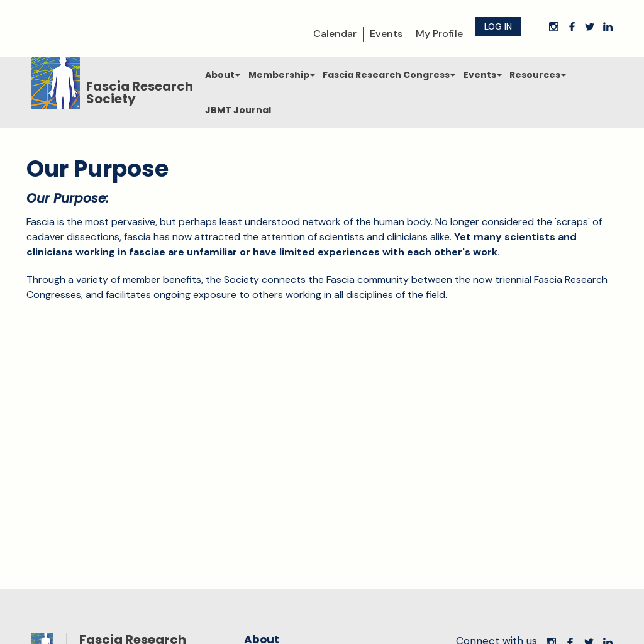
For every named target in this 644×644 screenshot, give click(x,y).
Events (386, 34)
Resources (538, 75)
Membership (282, 75)
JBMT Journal (238, 110)
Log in (498, 26)
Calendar (335, 34)
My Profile (439, 34)
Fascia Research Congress (389, 75)
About (223, 75)
